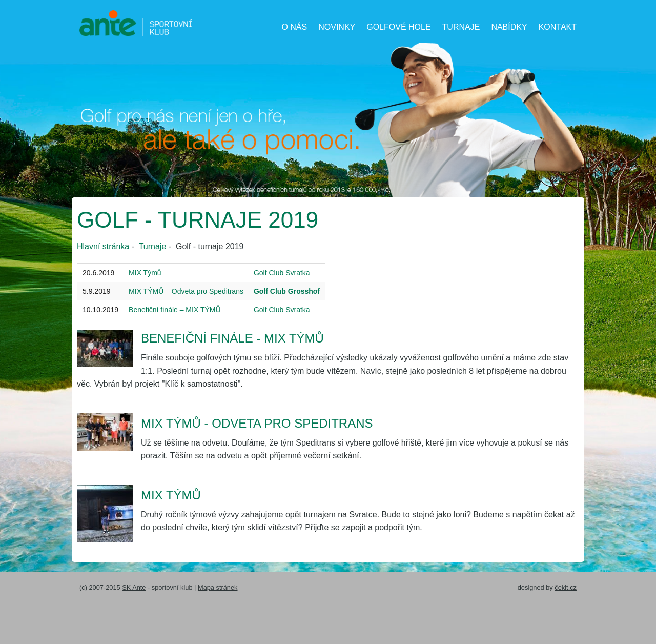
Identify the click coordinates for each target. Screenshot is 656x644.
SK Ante (134, 587)
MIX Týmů (145, 273)
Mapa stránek (218, 587)
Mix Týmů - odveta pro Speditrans (257, 423)
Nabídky (509, 27)
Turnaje (461, 27)
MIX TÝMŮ (171, 495)
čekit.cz (566, 587)
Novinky (337, 27)
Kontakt (558, 27)
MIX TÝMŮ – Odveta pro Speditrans (186, 291)
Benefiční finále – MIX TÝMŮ (175, 310)
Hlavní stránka (103, 246)
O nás (294, 27)
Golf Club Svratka (282, 273)
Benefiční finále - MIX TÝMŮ (232, 338)
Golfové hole (398, 27)
